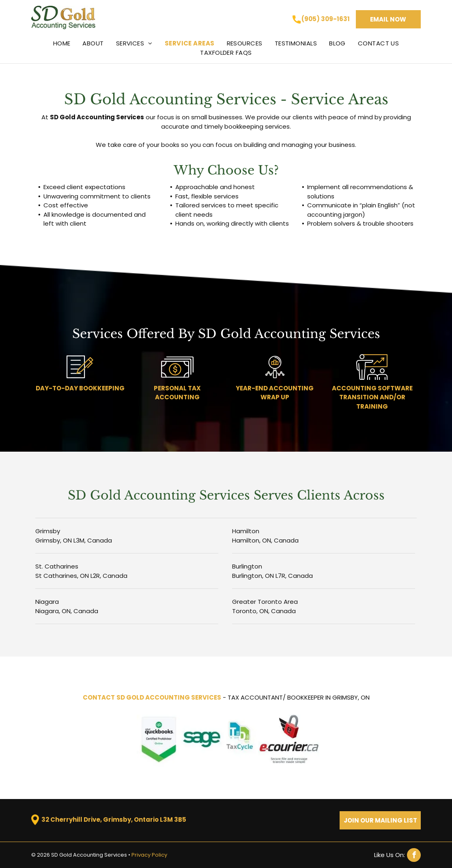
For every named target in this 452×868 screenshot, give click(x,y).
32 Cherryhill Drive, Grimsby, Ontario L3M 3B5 (114, 820)
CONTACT (99, 697)
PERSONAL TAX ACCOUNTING (177, 393)
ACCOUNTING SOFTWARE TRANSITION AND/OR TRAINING (372, 397)
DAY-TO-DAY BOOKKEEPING (80, 388)
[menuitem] (62, 43)
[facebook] (397, 855)
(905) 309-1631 (326, 19)
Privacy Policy (149, 855)
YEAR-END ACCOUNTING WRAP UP (275, 393)
